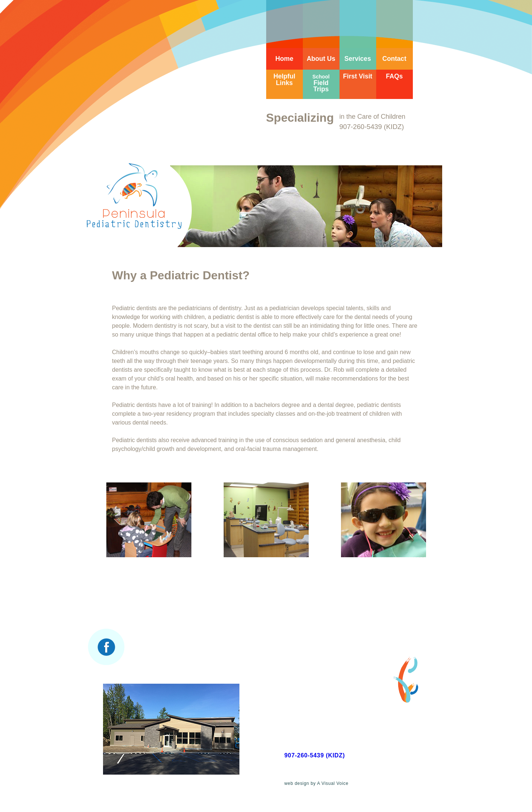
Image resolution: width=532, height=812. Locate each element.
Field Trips (321, 83)
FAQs (395, 76)
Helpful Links (285, 80)
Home (284, 59)
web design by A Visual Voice (317, 783)
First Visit (358, 76)
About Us (321, 59)
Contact (395, 59)
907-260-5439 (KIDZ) (315, 755)
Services (357, 59)
